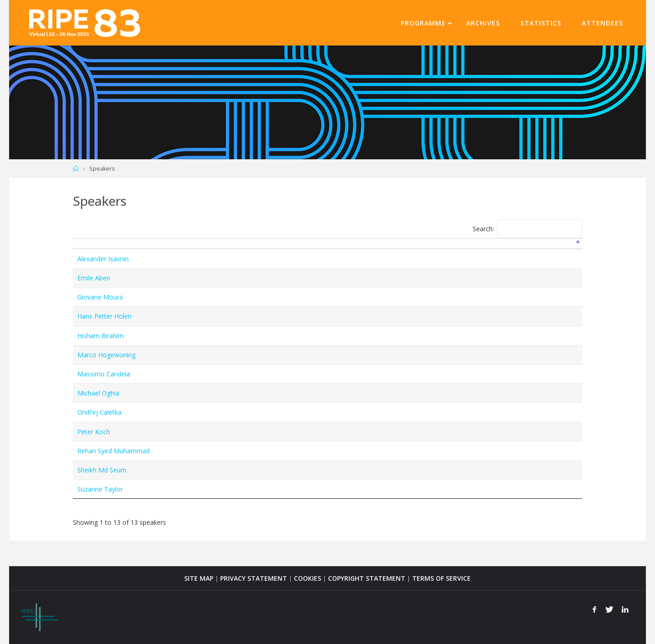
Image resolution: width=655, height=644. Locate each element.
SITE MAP (199, 578)
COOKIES (307, 578)
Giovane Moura (100, 297)
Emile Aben (94, 278)
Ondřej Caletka (99, 412)
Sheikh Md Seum (102, 470)
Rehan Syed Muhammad (113, 451)
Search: (527, 229)
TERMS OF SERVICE (441, 578)
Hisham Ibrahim (101, 336)
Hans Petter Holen (104, 316)
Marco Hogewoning (106, 355)
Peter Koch (94, 432)
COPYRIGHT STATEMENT (367, 578)
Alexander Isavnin (103, 259)
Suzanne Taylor (100, 489)
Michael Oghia (98, 393)
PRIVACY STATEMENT (254, 578)
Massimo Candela (104, 374)
